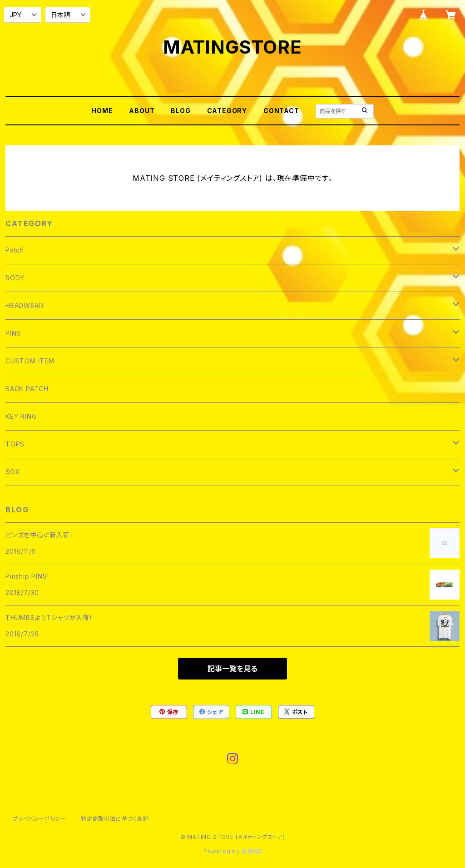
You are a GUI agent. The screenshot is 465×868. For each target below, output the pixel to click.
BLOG (181, 111)
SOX (13, 472)
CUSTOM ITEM (30, 361)
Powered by (232, 851)
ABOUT (142, 111)
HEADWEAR (24, 305)
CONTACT (281, 111)
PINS (13, 333)
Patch (15, 250)
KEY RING (21, 416)
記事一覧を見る (232, 669)
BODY (15, 278)
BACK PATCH (27, 389)
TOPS (15, 444)
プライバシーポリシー (40, 819)
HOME (102, 111)
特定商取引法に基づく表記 (115, 819)
